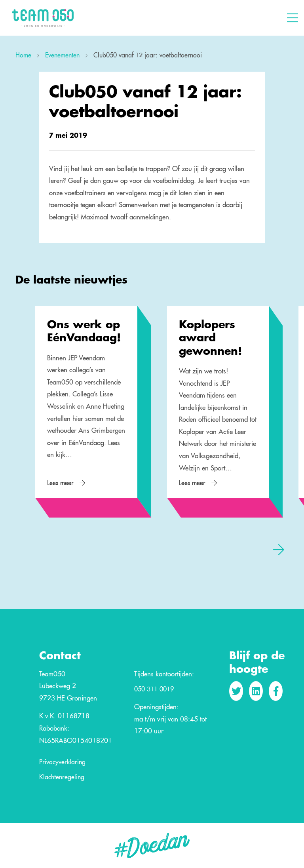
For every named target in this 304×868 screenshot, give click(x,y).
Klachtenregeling (62, 777)
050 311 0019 (154, 689)
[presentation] (279, 549)
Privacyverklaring (62, 762)
